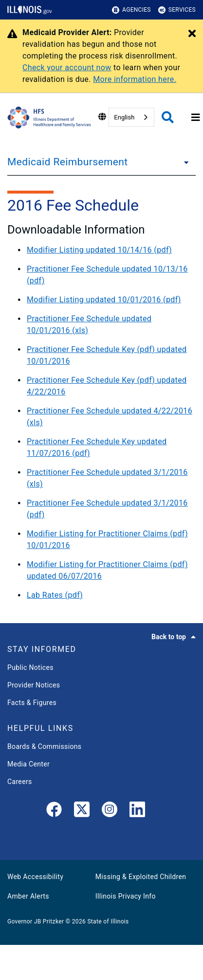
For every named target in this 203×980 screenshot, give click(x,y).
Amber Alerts (28, 896)
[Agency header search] (168, 117)
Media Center (28, 764)
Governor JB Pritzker (36, 921)
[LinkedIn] (137, 811)
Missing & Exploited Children (141, 877)
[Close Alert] (192, 34)
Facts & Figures (32, 703)
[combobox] (131, 117)
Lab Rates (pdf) (55, 595)
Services (177, 10)
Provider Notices (34, 685)
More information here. (135, 79)
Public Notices (30, 667)
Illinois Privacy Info (126, 896)
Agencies (131, 10)
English (124, 117)
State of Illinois (108, 921)
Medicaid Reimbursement (67, 162)
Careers (20, 782)
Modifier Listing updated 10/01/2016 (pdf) (104, 300)
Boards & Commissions (44, 746)
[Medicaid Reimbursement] (184, 162)
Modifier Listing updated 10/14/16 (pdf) (99, 250)
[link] (54, 811)
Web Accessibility (35, 877)
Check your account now (67, 68)
